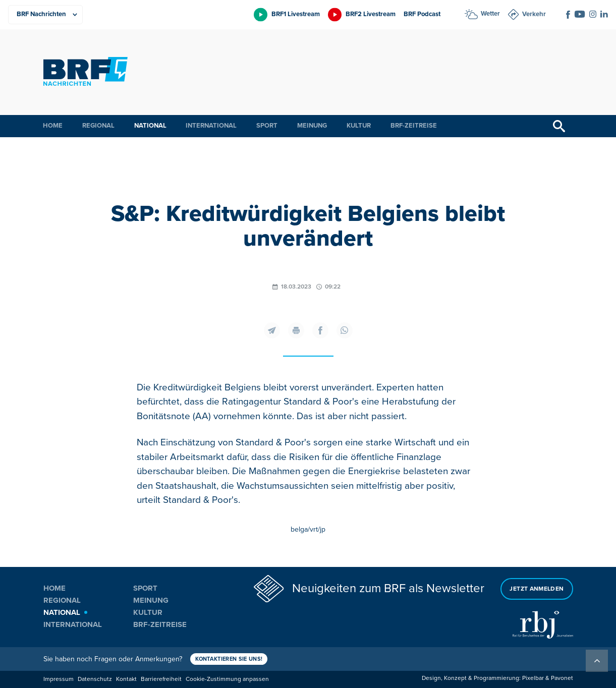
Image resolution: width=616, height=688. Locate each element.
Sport (267, 126)
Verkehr (534, 14)
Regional (98, 126)
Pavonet (562, 678)
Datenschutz (95, 679)
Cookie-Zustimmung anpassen (227, 679)
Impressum (59, 679)
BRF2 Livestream (371, 14)
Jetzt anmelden (537, 589)
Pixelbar (533, 678)
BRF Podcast (422, 14)
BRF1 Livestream (296, 14)
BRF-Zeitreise (414, 126)
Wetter (490, 14)
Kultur (359, 126)
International (211, 126)
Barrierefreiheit (161, 679)
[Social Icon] (568, 15)
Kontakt (126, 679)
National (150, 126)
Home (53, 126)
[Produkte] (45, 15)
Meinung (312, 126)
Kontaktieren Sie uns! (229, 659)
